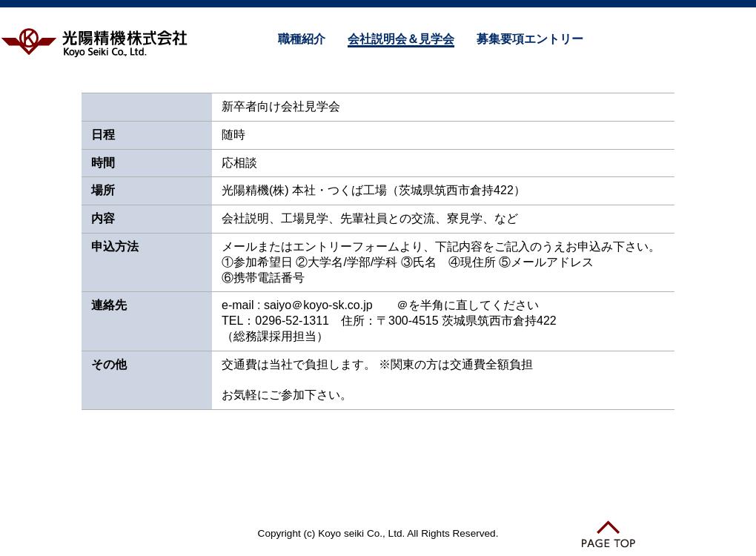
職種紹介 (302, 39)
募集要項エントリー (530, 39)
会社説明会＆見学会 (401, 39)
